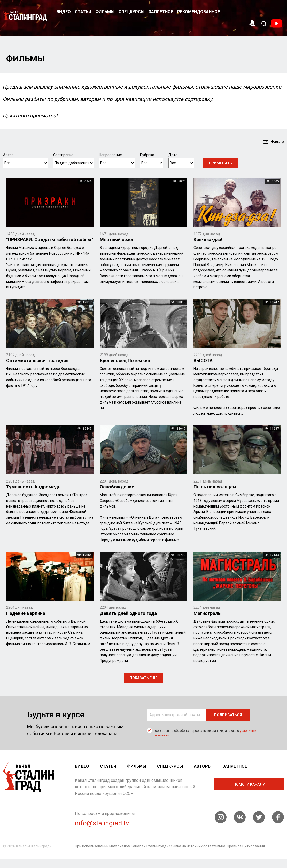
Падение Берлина (26, 613)
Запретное (161, 12)
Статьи (83, 12)
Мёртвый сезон (117, 240)
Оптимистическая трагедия (37, 361)
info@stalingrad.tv (102, 823)
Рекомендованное (199, 12)
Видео (64, 12)
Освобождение (117, 487)
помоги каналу (249, 784)
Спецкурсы (131, 12)
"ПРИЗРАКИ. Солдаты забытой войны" (50, 240)
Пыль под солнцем (215, 487)
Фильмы (105, 12)
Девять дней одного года (128, 613)
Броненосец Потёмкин (125, 361)
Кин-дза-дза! (208, 240)
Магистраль (207, 613)
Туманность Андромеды (34, 487)
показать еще (143, 678)
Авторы (203, 766)
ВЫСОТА (203, 361)
